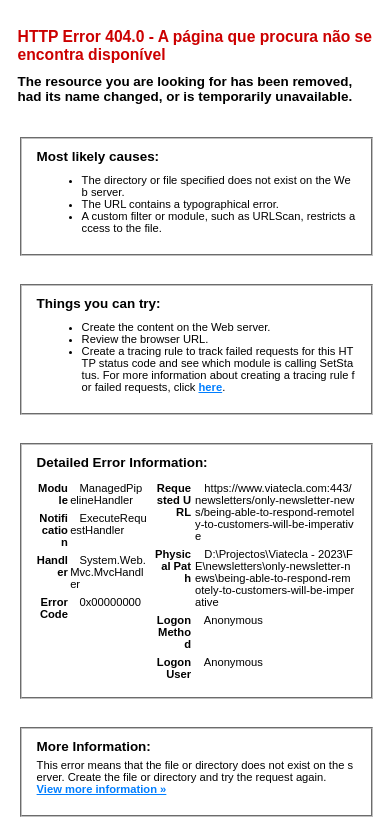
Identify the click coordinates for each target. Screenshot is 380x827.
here (211, 387)
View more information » (102, 789)
